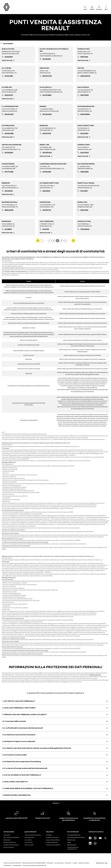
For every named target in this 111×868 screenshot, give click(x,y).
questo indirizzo (95, 675)
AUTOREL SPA (7, 87)
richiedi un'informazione (11, 845)
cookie (75, 863)
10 (54, 241)
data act (68, 863)
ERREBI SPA (6, 183)
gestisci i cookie (84, 863)
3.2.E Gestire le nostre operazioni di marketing (22, 761)
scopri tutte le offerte (53, 840)
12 (61, 241)
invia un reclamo (9, 847)
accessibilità (17, 865)
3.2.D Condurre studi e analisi (14, 755)
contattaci (7, 835)
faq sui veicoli (29, 845)
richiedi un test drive (52, 837)
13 (65, 241)
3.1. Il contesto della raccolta (14, 721)
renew (69, 842)
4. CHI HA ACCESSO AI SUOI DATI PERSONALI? (22, 775)
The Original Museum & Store (76, 837)
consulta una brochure (53, 845)
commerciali (29, 842)
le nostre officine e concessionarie (73, 848)
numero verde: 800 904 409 (12, 863)
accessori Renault (52, 842)
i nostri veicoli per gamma (33, 835)
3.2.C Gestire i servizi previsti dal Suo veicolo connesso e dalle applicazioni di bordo (37, 748)
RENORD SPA (6, 221)
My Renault (7, 840)
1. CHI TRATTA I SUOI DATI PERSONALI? (19, 701)
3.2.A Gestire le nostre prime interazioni (19, 735)
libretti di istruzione (10, 842)
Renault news (71, 840)
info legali (50, 863)
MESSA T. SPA (44, 145)
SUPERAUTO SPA (84, 49)
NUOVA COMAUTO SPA (86, 125)
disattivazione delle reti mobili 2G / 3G (34, 865)
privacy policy (59, 863)
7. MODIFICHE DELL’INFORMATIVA (17, 795)
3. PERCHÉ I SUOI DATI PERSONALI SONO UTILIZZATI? (25, 714)
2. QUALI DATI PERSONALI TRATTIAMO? (19, 708)
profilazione (7, 865)
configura (49, 835)
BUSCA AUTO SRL (8, 49)
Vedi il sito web (7, 60)
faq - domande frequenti (11, 837)
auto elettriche (29, 837)
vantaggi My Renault (74, 835)
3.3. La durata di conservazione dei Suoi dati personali (25, 768)
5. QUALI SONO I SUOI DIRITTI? (15, 782)
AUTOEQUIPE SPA (8, 125)
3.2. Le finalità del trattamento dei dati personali (23, 728)
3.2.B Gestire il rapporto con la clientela (19, 741)
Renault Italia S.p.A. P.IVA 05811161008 (34, 863)
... (46, 241)
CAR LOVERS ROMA (47, 221)
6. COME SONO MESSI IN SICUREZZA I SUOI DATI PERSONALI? (28, 788)
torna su (55, 803)
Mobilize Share (72, 845)
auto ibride (28, 840)
